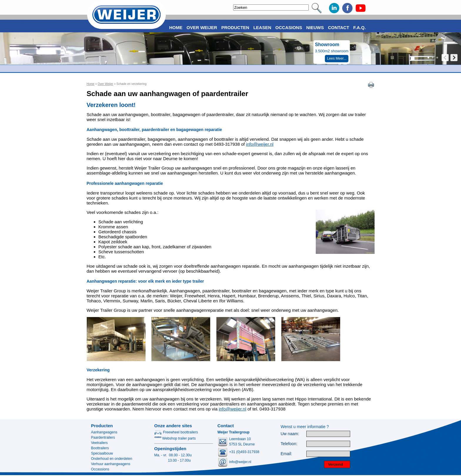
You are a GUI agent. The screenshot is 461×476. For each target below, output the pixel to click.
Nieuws (315, 27)
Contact (338, 27)
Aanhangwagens (104, 432)
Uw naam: (290, 434)
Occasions (289, 27)
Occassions (100, 469)
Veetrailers (100, 443)
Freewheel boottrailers (176, 432)
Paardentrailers (103, 438)
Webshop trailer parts (175, 438)
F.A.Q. (360, 27)
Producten (102, 426)
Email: (287, 454)
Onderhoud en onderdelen (112, 459)
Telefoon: (289, 444)
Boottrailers (100, 448)
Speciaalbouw (102, 453)
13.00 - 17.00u (173, 460)
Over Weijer (105, 84)
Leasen (262, 27)
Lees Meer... (337, 58)
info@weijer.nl (260, 144)
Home (91, 84)
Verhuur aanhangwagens (111, 464)
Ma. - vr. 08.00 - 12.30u (173, 455)
